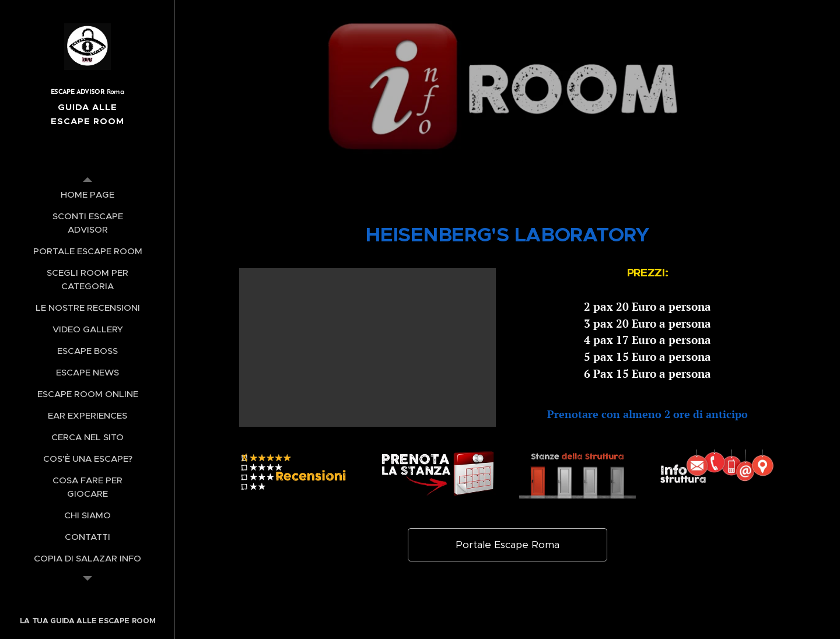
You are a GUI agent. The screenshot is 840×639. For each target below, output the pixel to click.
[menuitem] (87, 194)
